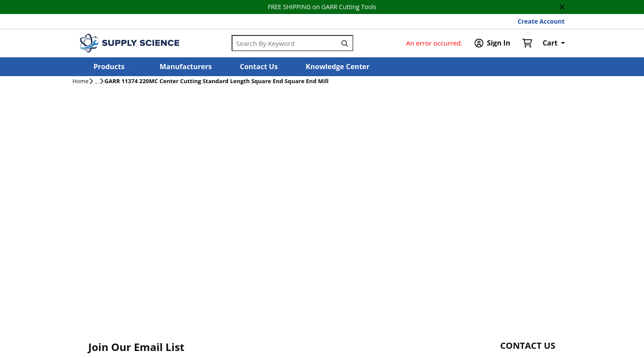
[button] (113, 67)
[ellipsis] (96, 82)
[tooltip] (96, 82)
